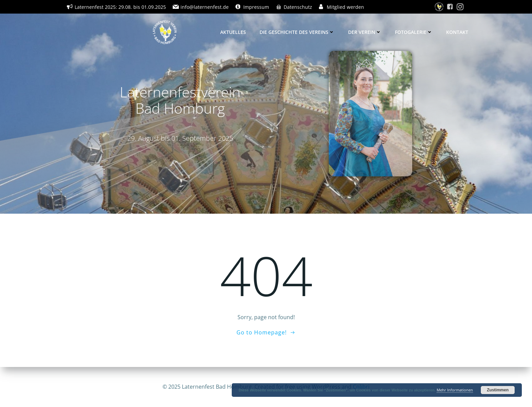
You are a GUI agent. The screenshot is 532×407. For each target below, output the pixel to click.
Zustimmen (498, 390)
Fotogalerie (414, 32)
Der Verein (365, 32)
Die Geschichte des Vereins (297, 32)
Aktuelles (233, 32)
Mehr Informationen (455, 390)
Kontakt (457, 32)
